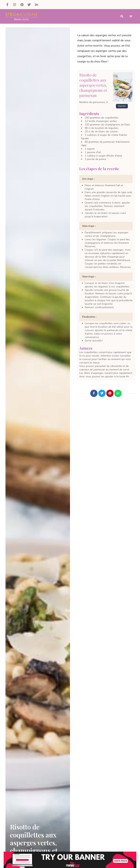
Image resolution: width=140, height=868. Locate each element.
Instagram (15, 5)
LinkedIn (36, 5)
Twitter (29, 5)
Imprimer (122, 106)
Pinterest (22, 5)
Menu (131, 16)
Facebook (7, 5)
